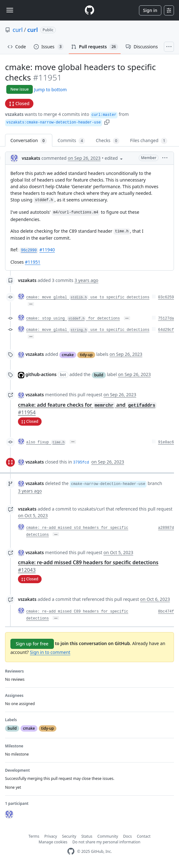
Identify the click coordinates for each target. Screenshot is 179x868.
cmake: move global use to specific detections (88, 297)
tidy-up (86, 355)
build (99, 375)
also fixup (46, 442)
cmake (68, 355)
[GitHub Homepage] (71, 851)
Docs (128, 836)
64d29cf (166, 330)
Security (69, 836)
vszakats (14, 114)
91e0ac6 (166, 442)
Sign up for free (32, 644)
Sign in (150, 10)
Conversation (29, 141)
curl (18, 30)
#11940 (47, 250)
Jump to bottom (50, 90)
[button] (107, 122)
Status (87, 836)
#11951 (33, 262)
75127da (166, 319)
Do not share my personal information (107, 842)
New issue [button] (20, 89)
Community (108, 836)
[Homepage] (89, 10)
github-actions (41, 374)
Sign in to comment (50, 652)
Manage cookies (53, 842)
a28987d (166, 528)
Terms (34, 836)
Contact (144, 836)
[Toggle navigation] (10, 10)
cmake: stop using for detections (73, 319)
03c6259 (166, 297)
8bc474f (166, 612)
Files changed (149, 141)
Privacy (51, 836)
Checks (108, 141)
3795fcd (81, 463)
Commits (71, 141)
